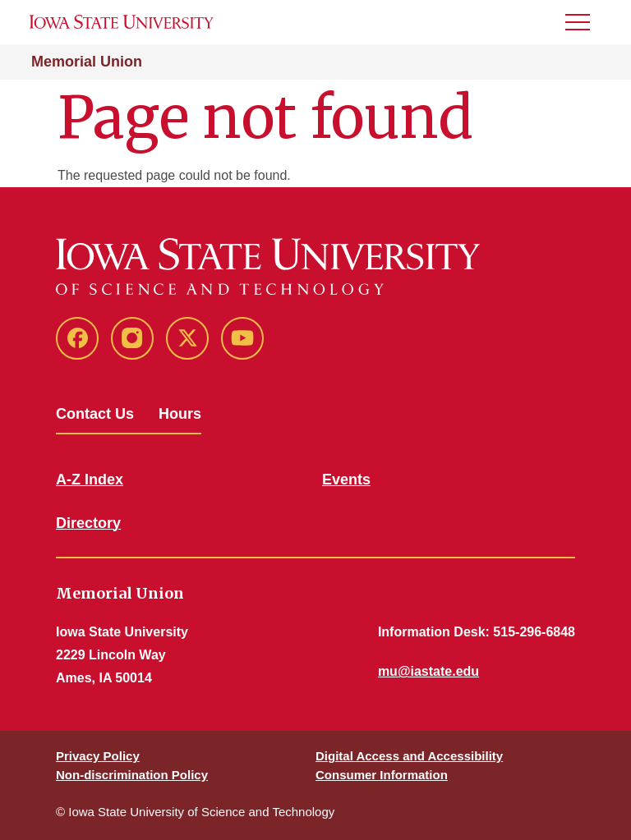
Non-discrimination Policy (132, 775)
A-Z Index (90, 480)
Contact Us (95, 414)
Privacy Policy (98, 756)
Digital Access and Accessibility (409, 756)
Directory (88, 523)
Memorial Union (87, 62)
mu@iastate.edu (428, 671)
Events (346, 480)
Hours (180, 414)
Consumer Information (382, 775)
